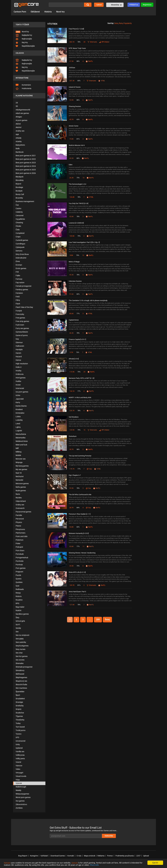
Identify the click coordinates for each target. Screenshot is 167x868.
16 (84, 430)
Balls (18, 148)
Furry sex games (22, 328)
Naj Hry (22, 43)
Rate (121, 23)
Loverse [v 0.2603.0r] (76, 223)
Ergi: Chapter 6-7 (75, 475)
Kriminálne (20, 413)
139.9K (72, 430)
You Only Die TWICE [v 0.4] (78, 203)
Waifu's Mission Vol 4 (77, 145)
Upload (99, 5)
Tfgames (19, 716)
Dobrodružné (21, 258)
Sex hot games (22, 656)
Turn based (20, 727)
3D (17, 106)
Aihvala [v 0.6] (74, 359)
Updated (19, 748)
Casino (18, 208)
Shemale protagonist (24, 667)
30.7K (71, 449)
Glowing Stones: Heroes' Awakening (82, 553)
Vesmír (18, 762)
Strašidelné (20, 699)
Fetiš (18, 297)
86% (78, 100)
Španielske (20, 692)
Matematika (21, 438)
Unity (18, 744)
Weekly (18, 790)
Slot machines (21, 688)
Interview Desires (75, 281)
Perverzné (20, 519)
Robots (19, 596)
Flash (18, 304)
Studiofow (20, 713)
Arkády (19, 138)
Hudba (18, 381)
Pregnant (19, 572)
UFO (17, 737)
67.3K (71, 61)
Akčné (18, 124)
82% (78, 294)
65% (78, 120)
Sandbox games (22, 614)
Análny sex (20, 131)
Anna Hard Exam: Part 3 (77, 592)
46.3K (71, 333)
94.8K (71, 527)
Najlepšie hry (24, 35)
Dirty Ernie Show (22, 254)
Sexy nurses (20, 649)
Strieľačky (20, 706)
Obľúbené (35, 12)
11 (83, 546)
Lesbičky (19, 420)
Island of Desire (75, 87)
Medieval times (22, 441)
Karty (18, 402)
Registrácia (147, 5)
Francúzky (20, 314)
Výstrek (19, 783)
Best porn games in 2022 (26, 159)
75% (78, 178)
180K (71, 255)
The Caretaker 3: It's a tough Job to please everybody (88, 300)
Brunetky (19, 198)
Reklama (101, 856)
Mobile (18, 455)
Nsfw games (21, 487)
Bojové (18, 184)
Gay (17, 339)
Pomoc (110, 856)
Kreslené (19, 409)
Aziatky (19, 141)
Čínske (18, 226)
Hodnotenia (23, 89)
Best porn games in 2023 (26, 163)
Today (18, 723)
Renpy (18, 593)
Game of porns (22, 335)
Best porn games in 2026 (26, 173)
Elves (18, 261)
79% (79, 236)
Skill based (20, 674)
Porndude (20, 554)
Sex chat (19, 653)
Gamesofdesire (22, 332)
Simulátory (20, 670)
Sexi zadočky (21, 642)
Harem (18, 353)
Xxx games (20, 801)
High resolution (22, 364)
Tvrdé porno (21, 730)
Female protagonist (24, 286)
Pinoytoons (20, 529)
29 (84, 372)
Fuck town (20, 325)
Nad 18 (19, 473)
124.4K (72, 197)
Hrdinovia (20, 374)
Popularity (128, 23)
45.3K (71, 275)
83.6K (71, 546)
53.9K (71, 100)
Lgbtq (18, 427)
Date (116, 23)
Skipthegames (21, 677)
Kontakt (71, 856)
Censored (20, 215)
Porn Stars (20, 550)
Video (18, 769)
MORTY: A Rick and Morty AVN (80, 397)
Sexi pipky (20, 639)
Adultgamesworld (23, 110)
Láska (18, 416)
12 (83, 255)
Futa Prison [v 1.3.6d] (76, 29)
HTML (102, 81)
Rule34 (18, 610)
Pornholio (20, 561)
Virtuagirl (19, 773)
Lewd (18, 424)
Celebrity (19, 212)
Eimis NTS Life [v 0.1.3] (77, 572)
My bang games (22, 466)
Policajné (19, 547)
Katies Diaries (21, 406)
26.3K (71, 178)
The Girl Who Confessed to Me (80, 495)
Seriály (18, 628)
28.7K (71, 508)
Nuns (18, 494)
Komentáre (23, 85)
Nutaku (19, 498)
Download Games (58, 856)
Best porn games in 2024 (26, 166)
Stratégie (19, 702)
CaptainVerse (74, 320)
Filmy (18, 300)
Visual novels (21, 776)
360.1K (72, 42)
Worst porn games (23, 797)
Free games (20, 318)
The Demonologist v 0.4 (77, 184)
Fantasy (19, 279)
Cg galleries (20, 219)
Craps (18, 237)
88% (78, 61)
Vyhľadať (44, 856)
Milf (17, 448)
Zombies (19, 808)
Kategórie (34, 856)
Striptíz (19, 709)
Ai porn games (21, 120)
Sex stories (20, 660)
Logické (19, 431)
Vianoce (19, 766)
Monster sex (21, 459)
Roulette (19, 600)
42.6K (71, 217)
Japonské (20, 399)
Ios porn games (22, 392)
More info (94, 865)
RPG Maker (104, 42)
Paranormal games (23, 512)
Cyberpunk (20, 247)
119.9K (72, 372)
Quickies (19, 582)
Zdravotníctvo (21, 804)
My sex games (21, 469)
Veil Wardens (74, 417)
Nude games (21, 491)
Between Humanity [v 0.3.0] (79, 533)
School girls (20, 621)
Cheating (19, 223)
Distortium (73, 436)
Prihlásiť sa (134, 5)
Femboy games (22, 290)
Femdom (19, 293)
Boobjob (19, 191)
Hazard (19, 357)
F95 (17, 272)
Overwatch (20, 508)
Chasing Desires (75, 106)
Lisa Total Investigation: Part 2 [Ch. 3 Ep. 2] (84, 242)
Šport (18, 695)
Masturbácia (21, 434)
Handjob (19, 349)
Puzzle (18, 575)
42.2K (71, 158)
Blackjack (20, 177)
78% (79, 42)
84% (78, 508)
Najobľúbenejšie (25, 46)
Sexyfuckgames (22, 646)
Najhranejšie (24, 39)
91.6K (71, 294)
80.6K (71, 314)
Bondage (19, 187)
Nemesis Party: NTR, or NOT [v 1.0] (81, 378)
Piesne (18, 526)
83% (78, 527)
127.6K (72, 605)
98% (78, 449)
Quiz (17, 586)
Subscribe (109, 836)
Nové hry (60, 12)
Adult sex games (22, 113)
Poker (18, 543)
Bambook (20, 152)
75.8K (71, 139)
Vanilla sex (20, 752)
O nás (79, 856)
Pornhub (19, 565)
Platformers (20, 533)
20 (84, 42)
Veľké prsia (20, 755)
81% (78, 139)
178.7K (72, 469)
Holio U (19, 367)
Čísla (18, 230)
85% (79, 81)
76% (78, 352)
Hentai (18, 360)
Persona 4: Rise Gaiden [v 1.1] (80, 514)
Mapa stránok (90, 856)
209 (98, 620)
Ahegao (19, 117)
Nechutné (20, 476)
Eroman (19, 265)
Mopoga (19, 462)
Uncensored (20, 741)
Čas (17, 205)
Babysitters (20, 145)
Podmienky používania (125, 856)
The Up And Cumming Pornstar (80, 456)
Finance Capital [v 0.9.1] (77, 339)
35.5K (71, 566)
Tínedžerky (20, 720)
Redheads (20, 589)
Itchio (18, 395)
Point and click (22, 536)
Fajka (18, 275)
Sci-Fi (18, 625)
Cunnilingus (20, 244)
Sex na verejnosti (22, 635)
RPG (17, 603)
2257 (138, 856)
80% (78, 158)
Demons (19, 251)
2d (17, 103)
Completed (20, 233)
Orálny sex (20, 505)
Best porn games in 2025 (26, 170)
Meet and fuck (21, 445)
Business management (25, 201)
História (48, 12)
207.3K (72, 81)
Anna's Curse (74, 126)
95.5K (71, 488)
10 (83, 178)
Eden (71, 165)
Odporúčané (21, 501)
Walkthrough (21, 787)
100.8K (72, 236)
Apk (17, 134)
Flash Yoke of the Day (24, 307)
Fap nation (20, 282)
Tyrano (19, 734)
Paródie (19, 515)
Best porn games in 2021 (26, 156)
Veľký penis (20, 759)
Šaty (17, 617)
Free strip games (22, 321)
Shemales (20, 663)
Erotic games (21, 268)
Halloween (20, 346)
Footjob (19, 311)
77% (78, 314)
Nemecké (19, 480)
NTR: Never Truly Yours (77, 48)
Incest (18, 385)
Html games (21, 378)
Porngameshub (22, 558)
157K (71, 352)
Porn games (21, 568)
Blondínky (20, 180)
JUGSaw (72, 68)
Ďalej (107, 620)
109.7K (72, 585)
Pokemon (20, 540)
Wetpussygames (22, 794)
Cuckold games (22, 240)
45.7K (71, 120)
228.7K (72, 411)
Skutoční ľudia (21, 685)
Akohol (18, 127)
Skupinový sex (21, 681)
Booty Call (20, 194)
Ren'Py (89, 61)
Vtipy (18, 780)
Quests (19, 579)
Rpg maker (20, 607)
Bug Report (23, 856)
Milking (19, 452)
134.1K (72, 391)
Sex (17, 632)
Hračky (19, 371)
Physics (19, 522)
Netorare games (22, 483)
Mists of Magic (74, 262)
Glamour (19, 342)
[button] (115, 5)
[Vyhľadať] (66, 5)
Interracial (20, 388)
